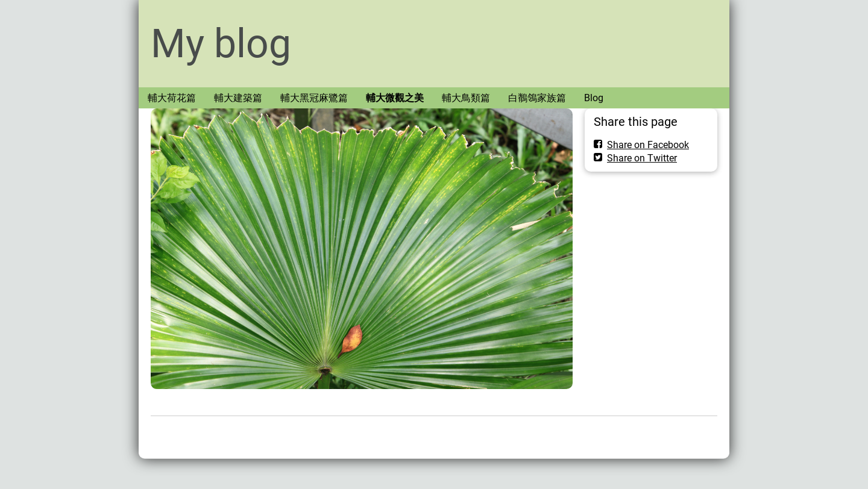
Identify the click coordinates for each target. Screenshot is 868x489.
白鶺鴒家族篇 (537, 98)
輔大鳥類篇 (466, 98)
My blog (221, 44)
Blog (594, 98)
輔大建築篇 (238, 98)
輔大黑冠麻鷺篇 (314, 98)
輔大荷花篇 (172, 98)
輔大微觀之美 (395, 98)
